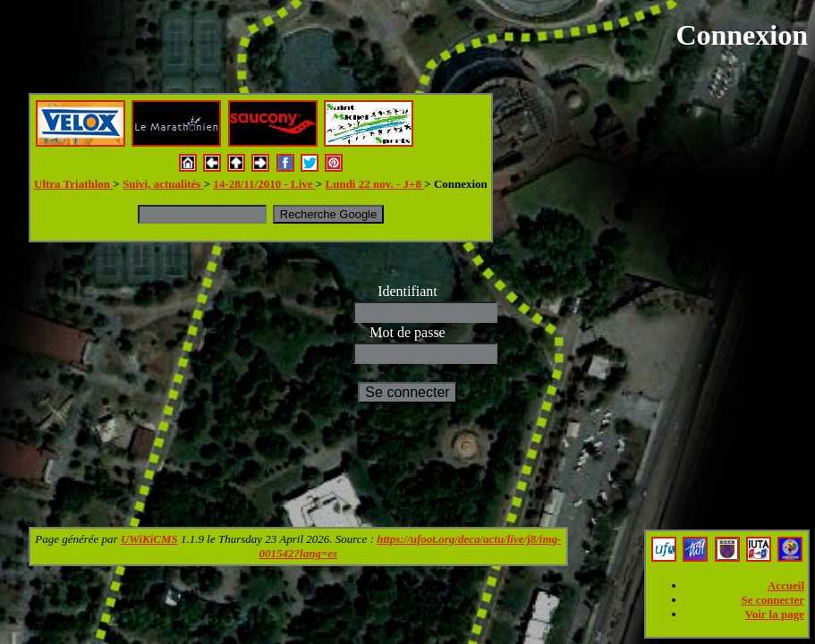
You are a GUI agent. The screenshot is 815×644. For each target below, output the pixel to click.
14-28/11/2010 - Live (264, 184)
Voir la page (775, 614)
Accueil (786, 585)
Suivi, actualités (163, 184)
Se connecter (773, 600)
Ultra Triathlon (73, 184)
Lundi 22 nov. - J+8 (375, 184)
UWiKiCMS (149, 539)
